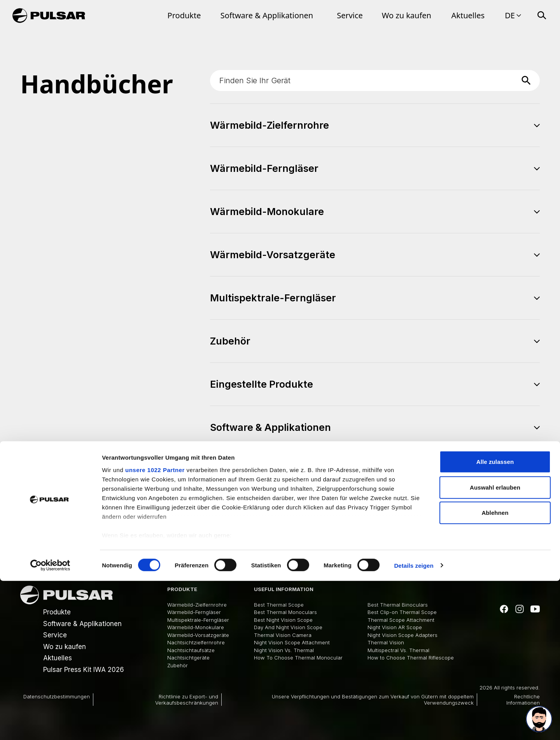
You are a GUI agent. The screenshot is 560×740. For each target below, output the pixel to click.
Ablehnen (495, 672)
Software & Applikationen (267, 15)
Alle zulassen (495, 621)
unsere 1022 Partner (155, 629)
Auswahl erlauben (495, 646)
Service (350, 15)
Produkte (184, 15)
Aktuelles (468, 15)
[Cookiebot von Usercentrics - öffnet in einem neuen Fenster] (50, 725)
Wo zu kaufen (407, 15)
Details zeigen (414, 725)
